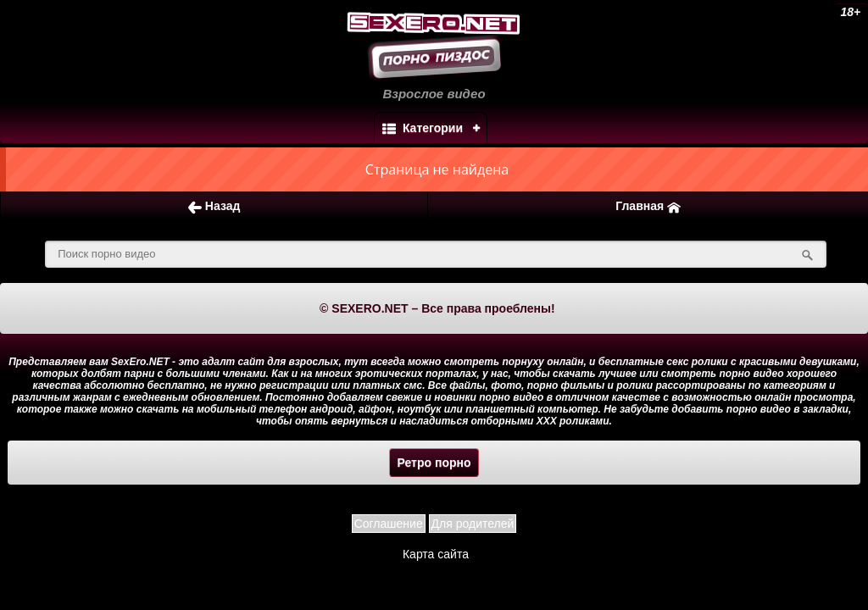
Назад (214, 206)
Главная (648, 206)
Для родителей (473, 524)
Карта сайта (436, 554)
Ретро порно (434, 463)
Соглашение (389, 524)
